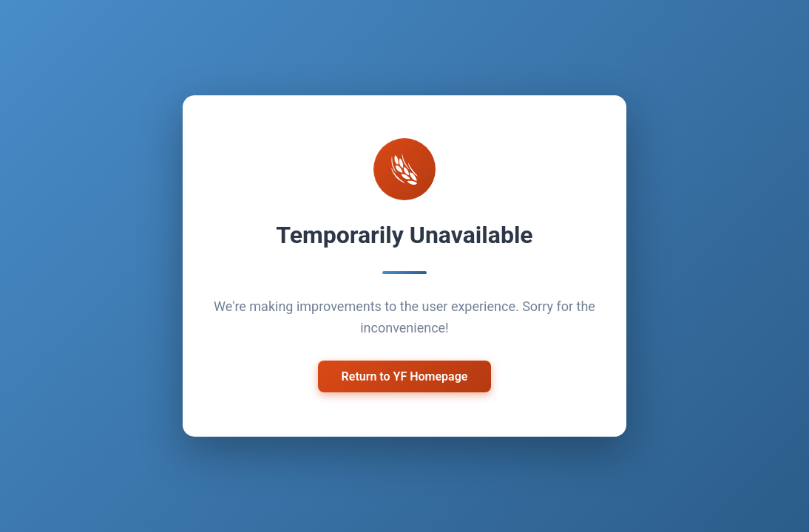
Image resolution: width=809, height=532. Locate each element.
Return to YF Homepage (405, 376)
